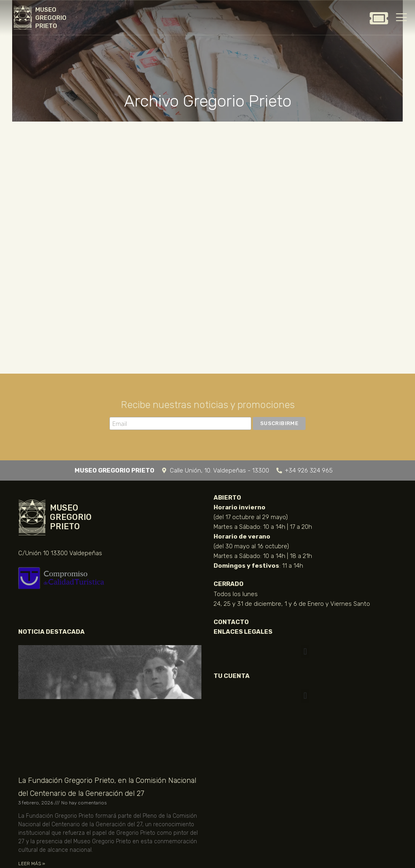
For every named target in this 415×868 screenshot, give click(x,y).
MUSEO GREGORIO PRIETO (51, 18)
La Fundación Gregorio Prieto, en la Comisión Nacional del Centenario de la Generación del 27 (107, 787)
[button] (305, 652)
